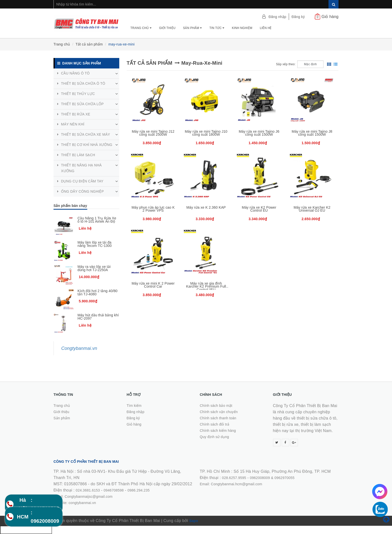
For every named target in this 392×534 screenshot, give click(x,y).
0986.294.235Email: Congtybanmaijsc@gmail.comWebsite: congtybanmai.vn (102, 497)
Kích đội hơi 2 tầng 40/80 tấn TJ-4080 (97, 292)
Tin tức (217, 28)
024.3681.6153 (88, 490)
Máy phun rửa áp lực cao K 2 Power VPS (153, 209)
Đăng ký (298, 17)
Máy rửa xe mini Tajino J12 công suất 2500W (153, 133)
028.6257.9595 (234, 478)
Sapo (194, 521)
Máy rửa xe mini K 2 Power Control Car (153, 285)
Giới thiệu (167, 28)
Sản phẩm (192, 28)
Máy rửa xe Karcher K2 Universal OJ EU (312, 209)
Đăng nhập (277, 17)
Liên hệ (266, 28)
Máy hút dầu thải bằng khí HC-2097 (98, 317)
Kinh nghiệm (242, 28)
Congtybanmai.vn (79, 348)
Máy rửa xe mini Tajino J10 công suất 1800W (206, 133)
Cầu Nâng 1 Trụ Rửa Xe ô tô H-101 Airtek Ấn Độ (97, 220)
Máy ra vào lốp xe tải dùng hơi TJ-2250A (94, 268)
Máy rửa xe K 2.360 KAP (206, 207)
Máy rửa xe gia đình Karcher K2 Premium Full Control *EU (206, 286)
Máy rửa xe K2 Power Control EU (259, 209)
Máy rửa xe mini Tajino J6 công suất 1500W (259, 133)
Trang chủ (141, 28)
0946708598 (114, 490)
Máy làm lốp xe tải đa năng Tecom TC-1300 (95, 244)
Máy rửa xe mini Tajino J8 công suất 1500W (312, 133)
